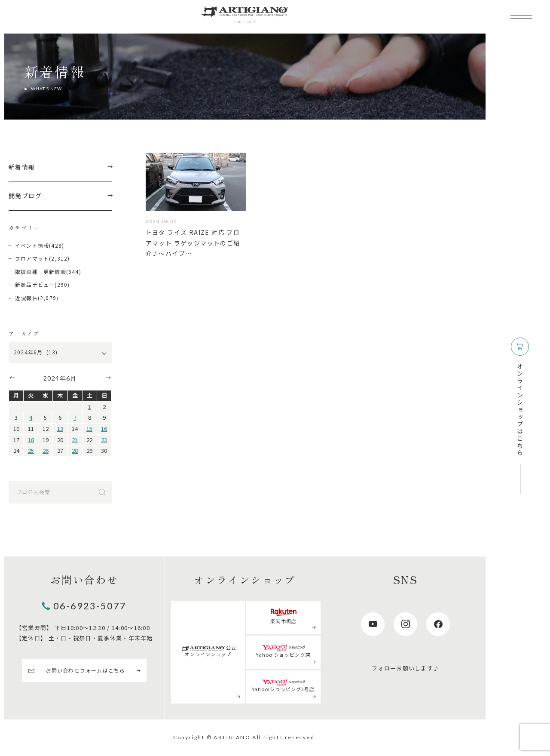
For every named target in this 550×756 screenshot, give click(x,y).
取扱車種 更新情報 (41, 272)
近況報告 (26, 298)
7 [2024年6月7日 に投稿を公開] (75, 417)
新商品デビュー (35, 284)
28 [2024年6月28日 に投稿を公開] (75, 450)
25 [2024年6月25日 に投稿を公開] (31, 450)
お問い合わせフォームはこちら (86, 670)
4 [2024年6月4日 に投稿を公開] (31, 417)
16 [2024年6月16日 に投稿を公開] (104, 429)
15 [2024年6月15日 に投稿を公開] (89, 429)
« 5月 (12, 378)
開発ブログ (60, 196)
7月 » (109, 378)
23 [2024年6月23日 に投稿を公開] (104, 440)
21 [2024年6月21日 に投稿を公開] (75, 440)
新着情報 (60, 167)
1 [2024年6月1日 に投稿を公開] (90, 407)
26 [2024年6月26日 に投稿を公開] (46, 450)
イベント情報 (32, 245)
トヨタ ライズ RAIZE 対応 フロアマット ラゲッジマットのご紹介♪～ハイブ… (193, 243)
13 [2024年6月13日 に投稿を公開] (60, 429)
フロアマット (32, 258)
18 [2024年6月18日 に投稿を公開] (31, 440)
